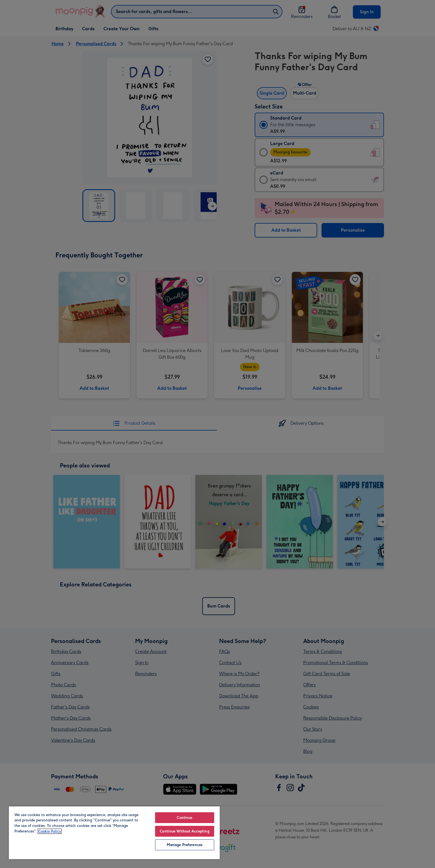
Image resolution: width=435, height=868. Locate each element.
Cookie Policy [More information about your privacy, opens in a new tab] (50, 831)
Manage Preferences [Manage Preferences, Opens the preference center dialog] (185, 845)
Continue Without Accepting (184, 831)
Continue (184, 818)
